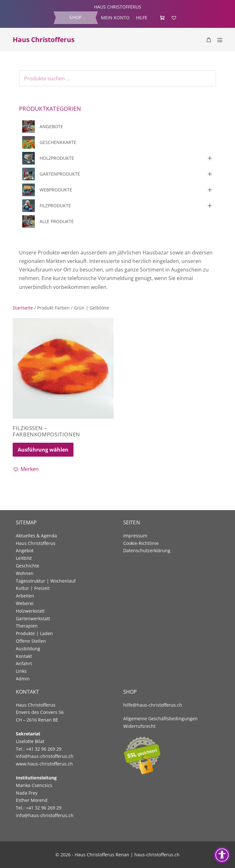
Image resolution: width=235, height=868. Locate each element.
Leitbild (24, 558)
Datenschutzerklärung (147, 550)
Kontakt (24, 656)
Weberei (25, 603)
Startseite (23, 308)
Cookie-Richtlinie (141, 543)
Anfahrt (24, 663)
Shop (75, 17)
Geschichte (28, 566)
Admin (23, 679)
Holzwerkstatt (30, 611)
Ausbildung (28, 649)
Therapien (27, 626)
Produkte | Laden (34, 633)
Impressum (135, 536)
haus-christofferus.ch (157, 855)
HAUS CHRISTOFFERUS (118, 7)
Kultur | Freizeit (33, 588)
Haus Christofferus (44, 40)
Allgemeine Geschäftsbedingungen (160, 718)
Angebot (25, 550)
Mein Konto (115, 18)
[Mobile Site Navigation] (220, 40)
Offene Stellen (31, 641)
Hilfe (142, 18)
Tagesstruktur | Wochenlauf (46, 581)
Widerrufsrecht (139, 726)
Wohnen (25, 573)
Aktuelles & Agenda (36, 536)
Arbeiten (25, 596)
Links (21, 671)
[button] (26, 469)
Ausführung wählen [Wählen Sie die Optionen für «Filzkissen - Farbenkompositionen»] (43, 450)
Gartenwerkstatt (33, 618)
